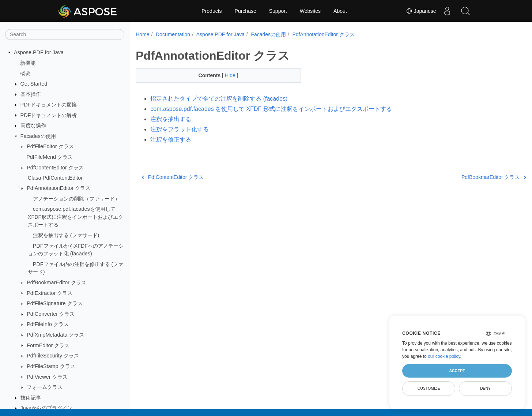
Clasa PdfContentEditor (55, 178)
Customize (429, 388)
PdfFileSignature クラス (54, 303)
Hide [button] (225, 75)
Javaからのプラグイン (46, 408)
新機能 (28, 63)
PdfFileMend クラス (50, 157)
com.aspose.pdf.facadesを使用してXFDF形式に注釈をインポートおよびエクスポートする (76, 217)
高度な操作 (33, 125)
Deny (485, 388)
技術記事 (31, 398)
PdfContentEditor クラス (55, 168)
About (340, 11)
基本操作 (31, 94)
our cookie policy (444, 356)
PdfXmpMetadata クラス (55, 335)
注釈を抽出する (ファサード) (66, 235)
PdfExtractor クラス (50, 293)
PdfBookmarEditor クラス (56, 282)
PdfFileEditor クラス (50, 146)
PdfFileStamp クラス (51, 366)
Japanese (421, 11)
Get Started (34, 84)
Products (212, 11)
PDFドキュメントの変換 (49, 105)
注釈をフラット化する (180, 129)
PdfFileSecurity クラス (53, 356)
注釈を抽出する (171, 119)
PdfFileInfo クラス (48, 324)
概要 (25, 73)
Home (142, 34)
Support (278, 11)
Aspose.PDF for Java (39, 52)
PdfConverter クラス (51, 314)
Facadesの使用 (38, 136)
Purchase (246, 11)
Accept (457, 371)
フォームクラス (45, 387)
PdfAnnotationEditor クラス (59, 188)
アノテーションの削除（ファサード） (76, 199)
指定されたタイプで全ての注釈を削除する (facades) (219, 99)
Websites (310, 11)
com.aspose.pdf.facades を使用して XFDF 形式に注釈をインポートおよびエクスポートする (271, 109)
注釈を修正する (171, 140)
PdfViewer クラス (47, 377)
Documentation (173, 34)
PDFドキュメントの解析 (49, 115)
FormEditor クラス (48, 345)
